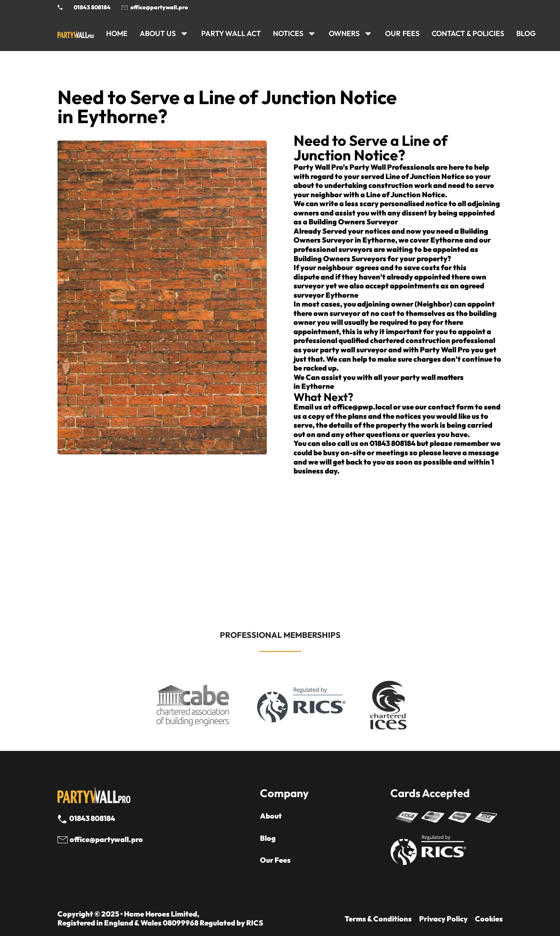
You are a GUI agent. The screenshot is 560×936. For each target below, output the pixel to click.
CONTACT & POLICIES (468, 33)
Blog (268, 838)
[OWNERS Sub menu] (368, 34)
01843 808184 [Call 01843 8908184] (92, 7)
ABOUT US (158, 33)
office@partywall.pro (159, 7)
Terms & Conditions (378, 919)
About (271, 816)
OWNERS (344, 33)
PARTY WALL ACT (231, 33)
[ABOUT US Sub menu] (184, 34)
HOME (117, 33)
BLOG (526, 33)
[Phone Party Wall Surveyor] (60, 7)
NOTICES (288, 33)
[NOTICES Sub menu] (312, 34)
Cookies (489, 919)
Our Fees (402, 33)
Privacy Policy (443, 919)
